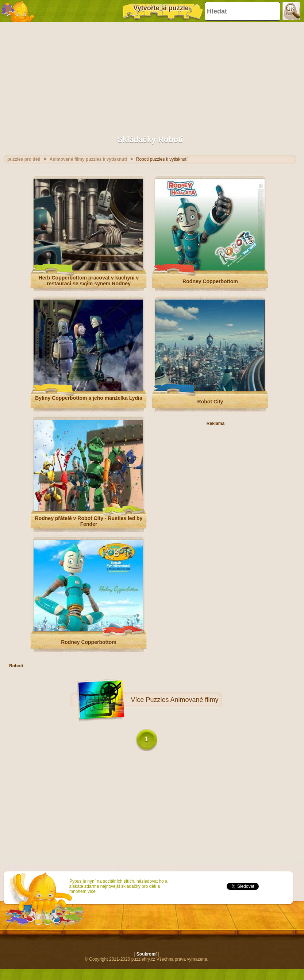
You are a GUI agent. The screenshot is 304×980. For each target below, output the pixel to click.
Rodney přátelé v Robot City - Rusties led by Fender (89, 521)
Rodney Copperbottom (210, 281)
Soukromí (147, 954)
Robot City (210, 402)
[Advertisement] (150, 75)
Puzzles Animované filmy (182, 700)
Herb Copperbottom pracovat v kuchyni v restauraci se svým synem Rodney (89, 281)
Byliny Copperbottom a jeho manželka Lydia (89, 398)
